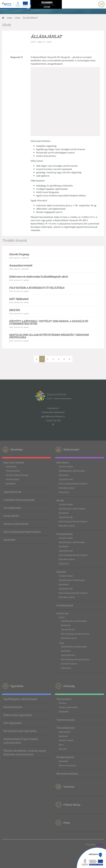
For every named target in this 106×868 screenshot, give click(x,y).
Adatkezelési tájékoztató (53, 412)
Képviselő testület (14, 462)
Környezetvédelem (67, 774)
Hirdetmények (65, 605)
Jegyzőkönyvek (12, 492)
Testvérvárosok (66, 720)
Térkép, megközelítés (68, 707)
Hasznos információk (16, 524)
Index (10, 18)
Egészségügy (64, 732)
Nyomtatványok (13, 707)
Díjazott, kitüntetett (67, 765)
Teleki (61, 643)
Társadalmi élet (66, 728)
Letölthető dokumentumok (19, 500)
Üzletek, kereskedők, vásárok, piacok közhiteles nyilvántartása (25, 752)
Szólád (61, 617)
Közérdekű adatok (67, 488)
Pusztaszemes (65, 534)
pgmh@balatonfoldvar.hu (53, 416)
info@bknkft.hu (88, 217)
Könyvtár (63, 749)
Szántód (61, 572)
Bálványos (63, 462)
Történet (62, 703)
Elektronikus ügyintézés (18, 715)
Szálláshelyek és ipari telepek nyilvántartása (21, 741)
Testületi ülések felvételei (17, 475)
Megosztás (16, 57)
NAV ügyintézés (13, 723)
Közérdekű (10, 540)
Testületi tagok (12, 479)
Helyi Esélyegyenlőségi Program (22, 532)
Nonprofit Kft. (11, 516)
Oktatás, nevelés (66, 740)
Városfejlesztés (12, 508)
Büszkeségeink (65, 757)
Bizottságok (11, 466)
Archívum (62, 613)
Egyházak (63, 736)
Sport (61, 745)
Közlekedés (64, 712)
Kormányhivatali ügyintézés (20, 731)
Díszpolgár (63, 761)
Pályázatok (64, 492)
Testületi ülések (13, 471)
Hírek (17, 18)
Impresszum (53, 408)
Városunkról (64, 699)
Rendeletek (10, 484)
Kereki (60, 500)
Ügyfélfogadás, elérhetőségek (72, 471)
